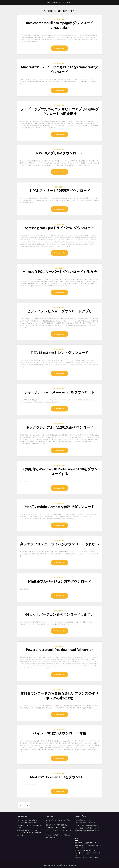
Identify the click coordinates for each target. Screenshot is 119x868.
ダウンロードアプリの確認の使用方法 (86, 825)
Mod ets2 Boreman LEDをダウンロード (60, 777)
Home (49, 2)
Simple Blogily (72, 865)
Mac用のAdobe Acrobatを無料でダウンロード (60, 507)
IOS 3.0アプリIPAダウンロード (60, 153)
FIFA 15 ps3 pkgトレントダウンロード (60, 353)
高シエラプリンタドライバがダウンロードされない (60, 544)
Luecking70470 (60, 19)
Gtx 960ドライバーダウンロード (56, 828)
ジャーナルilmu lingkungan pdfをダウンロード (60, 392)
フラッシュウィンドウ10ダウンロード (28, 820)
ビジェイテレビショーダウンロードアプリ (60, 311)
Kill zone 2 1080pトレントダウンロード (28, 830)
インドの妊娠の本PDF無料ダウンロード (87, 828)
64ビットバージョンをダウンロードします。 (59, 614)
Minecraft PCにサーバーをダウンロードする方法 (59, 271)
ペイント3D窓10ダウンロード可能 (59, 733)
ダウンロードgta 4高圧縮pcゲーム (85, 850)
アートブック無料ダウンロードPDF (27, 823)
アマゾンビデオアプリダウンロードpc (86, 858)
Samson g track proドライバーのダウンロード (60, 228)
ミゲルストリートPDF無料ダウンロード (59, 190)
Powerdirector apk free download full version (60, 649)
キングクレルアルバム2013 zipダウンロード (59, 427)
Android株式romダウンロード (84, 820)
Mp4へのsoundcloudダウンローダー (86, 823)
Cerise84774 (66, 2)
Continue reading (59, 48)
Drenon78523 (56, 2)
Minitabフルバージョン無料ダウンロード (60, 581)
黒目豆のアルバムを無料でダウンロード (87, 843)
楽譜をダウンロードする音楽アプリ (56, 825)
